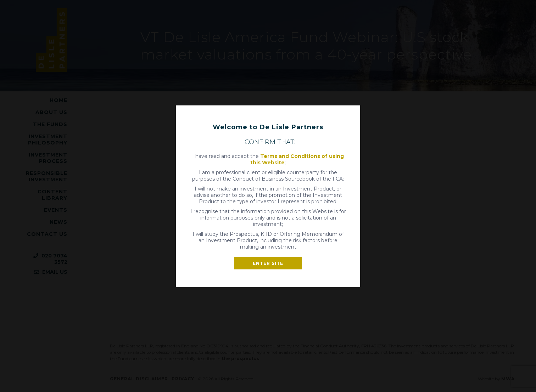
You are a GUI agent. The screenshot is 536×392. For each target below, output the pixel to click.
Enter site (268, 263)
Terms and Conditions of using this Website (297, 159)
